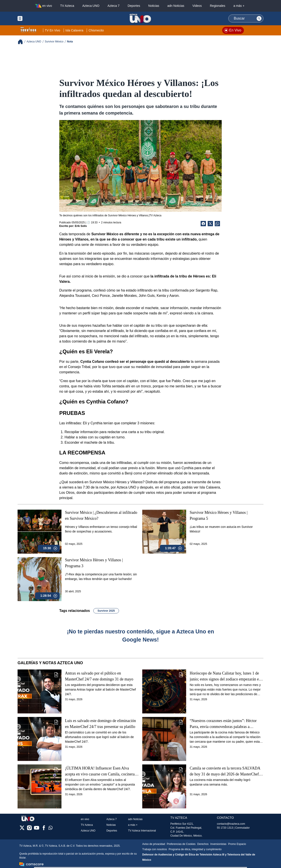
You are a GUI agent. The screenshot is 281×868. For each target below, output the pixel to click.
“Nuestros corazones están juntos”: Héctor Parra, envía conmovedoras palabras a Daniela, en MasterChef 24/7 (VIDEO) (223, 724)
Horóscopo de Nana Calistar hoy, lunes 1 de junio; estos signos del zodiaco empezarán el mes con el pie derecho (225, 676)
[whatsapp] (50, 829)
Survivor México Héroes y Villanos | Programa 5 (219, 515)
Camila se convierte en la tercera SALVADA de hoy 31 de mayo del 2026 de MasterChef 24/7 (225, 771)
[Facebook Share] (203, 224)
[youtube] (37, 829)
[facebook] (44, 829)
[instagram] (29, 829)
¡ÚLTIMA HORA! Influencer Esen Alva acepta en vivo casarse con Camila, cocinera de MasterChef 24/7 (100, 771)
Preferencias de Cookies (181, 844)
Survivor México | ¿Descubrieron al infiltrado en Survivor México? (101, 515)
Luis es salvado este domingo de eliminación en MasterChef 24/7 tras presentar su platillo (100, 724)
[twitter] (22, 829)
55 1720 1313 (225, 828)
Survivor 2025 (106, 611)
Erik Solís (81, 226)
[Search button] (259, 18)
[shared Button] (217, 224)
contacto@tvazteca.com (231, 824)
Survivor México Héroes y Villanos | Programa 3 (94, 563)
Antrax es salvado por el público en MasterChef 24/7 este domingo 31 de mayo (99, 676)
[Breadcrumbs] (22, 42)
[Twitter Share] (210, 224)
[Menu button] (35, 18)
